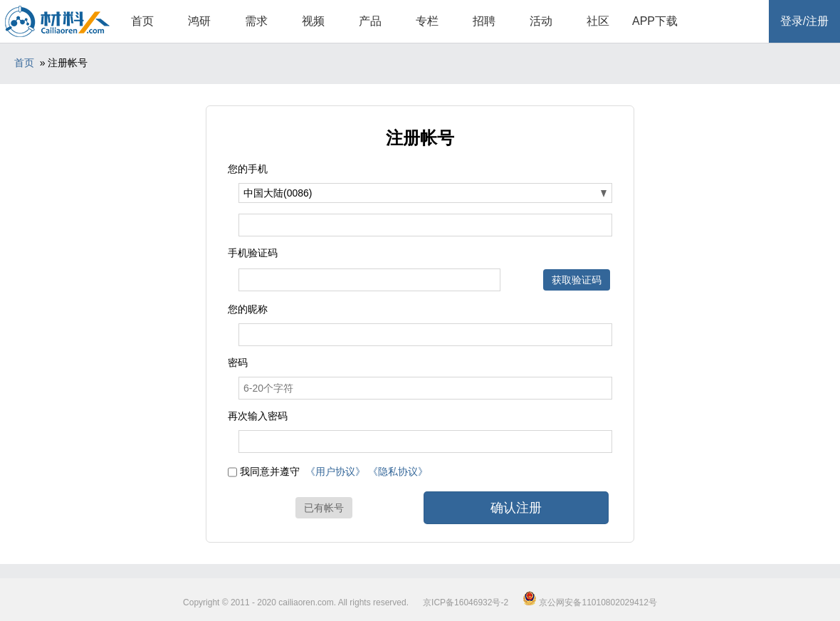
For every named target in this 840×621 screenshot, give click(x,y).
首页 (142, 21)
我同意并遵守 (270, 471)
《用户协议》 (335, 471)
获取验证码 (577, 280)
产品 (370, 21)
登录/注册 (804, 21)
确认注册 (516, 508)
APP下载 (655, 21)
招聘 (484, 21)
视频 (313, 21)
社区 (598, 21)
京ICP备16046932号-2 (466, 602)
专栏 (427, 21)
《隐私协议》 (398, 471)
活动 (541, 21)
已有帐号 (324, 508)
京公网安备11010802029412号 (590, 602)
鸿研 (199, 21)
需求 (256, 21)
